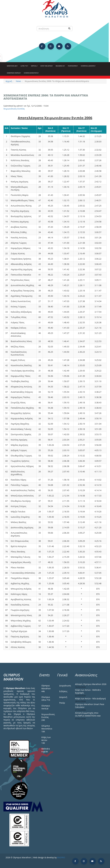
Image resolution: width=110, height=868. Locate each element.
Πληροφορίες (73, 67)
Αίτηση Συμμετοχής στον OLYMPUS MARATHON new (88, 714)
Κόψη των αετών (46, 67)
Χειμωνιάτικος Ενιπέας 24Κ (47, 717)
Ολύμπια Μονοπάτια (31, 74)
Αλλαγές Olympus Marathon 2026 (91, 684)
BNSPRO (61, 857)
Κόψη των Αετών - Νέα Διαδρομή (90, 698)
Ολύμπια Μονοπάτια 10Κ (47, 729)
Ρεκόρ (62, 703)
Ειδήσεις (63, 691)
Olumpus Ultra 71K (46, 698)
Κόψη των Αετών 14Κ (46, 740)
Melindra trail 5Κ (46, 750)
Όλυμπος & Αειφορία (88, 67)
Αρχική (9, 81)
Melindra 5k (60, 67)
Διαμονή (63, 697)
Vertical (34, 67)
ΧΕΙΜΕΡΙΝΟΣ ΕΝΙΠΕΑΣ (14, 74)
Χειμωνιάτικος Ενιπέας (14, 109)
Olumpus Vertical (46, 707)
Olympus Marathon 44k (46, 688)
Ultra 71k (24, 67)
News (18, 81)
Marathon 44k (12, 67)
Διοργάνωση (65, 686)
